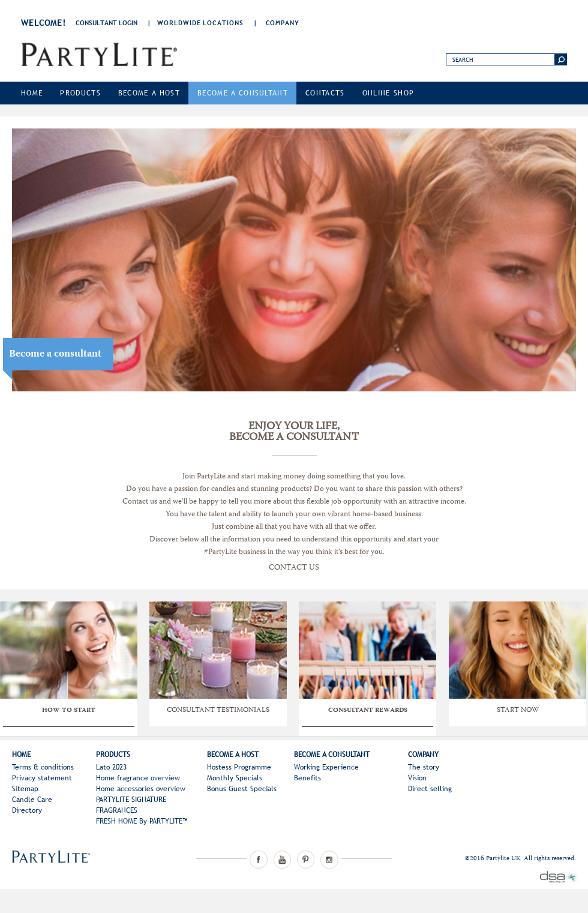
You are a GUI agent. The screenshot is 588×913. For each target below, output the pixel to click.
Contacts (325, 93)
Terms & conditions (43, 767)
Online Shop (388, 93)
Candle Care (32, 800)
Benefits (307, 778)
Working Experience (326, 767)
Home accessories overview (141, 789)
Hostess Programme (239, 767)
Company (283, 23)
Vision (417, 778)
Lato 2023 (111, 767)
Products (80, 93)
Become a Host (149, 93)
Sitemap (25, 789)
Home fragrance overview (138, 778)
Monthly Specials (235, 778)
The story (424, 767)
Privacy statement (42, 778)
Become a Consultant (243, 93)
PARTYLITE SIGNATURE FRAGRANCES (131, 805)
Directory (27, 810)
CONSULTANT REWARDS (368, 711)
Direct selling (430, 789)
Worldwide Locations (200, 23)
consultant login (106, 23)
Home (32, 93)
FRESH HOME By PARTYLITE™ (142, 821)
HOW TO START (69, 711)
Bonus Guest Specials (242, 789)
